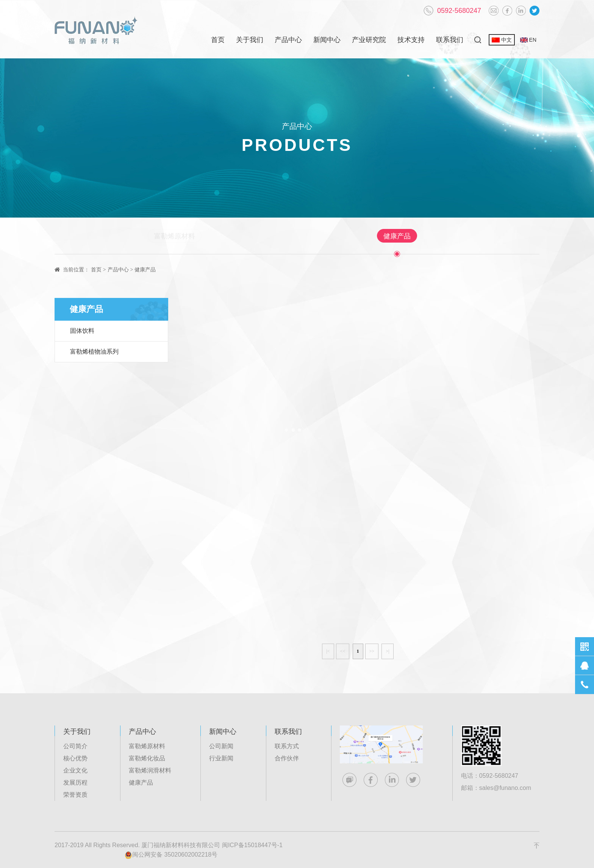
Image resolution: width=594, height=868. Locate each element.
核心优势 (75, 758)
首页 (218, 40)
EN (528, 40)
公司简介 (75, 746)
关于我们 (250, 40)
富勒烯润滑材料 (333, 236)
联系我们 (450, 40)
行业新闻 (221, 758)
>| (387, 651)
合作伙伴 (287, 758)
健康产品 (394, 236)
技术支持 (411, 40)
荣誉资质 (75, 795)
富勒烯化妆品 (267, 236)
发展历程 (75, 783)
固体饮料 (82, 331)
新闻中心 (327, 40)
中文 (502, 40)
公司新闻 (221, 746)
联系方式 (287, 746)
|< (328, 651)
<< (343, 651)
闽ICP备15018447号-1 (252, 845)
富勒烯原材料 (204, 236)
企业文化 (75, 770)
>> (372, 651)
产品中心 (288, 40)
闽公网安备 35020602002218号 (171, 855)
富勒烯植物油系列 (94, 352)
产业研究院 (369, 40)
